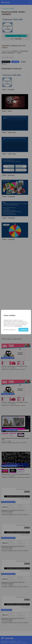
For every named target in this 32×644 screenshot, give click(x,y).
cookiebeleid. (18, 326)
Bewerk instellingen (10, 330)
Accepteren (23, 330)
